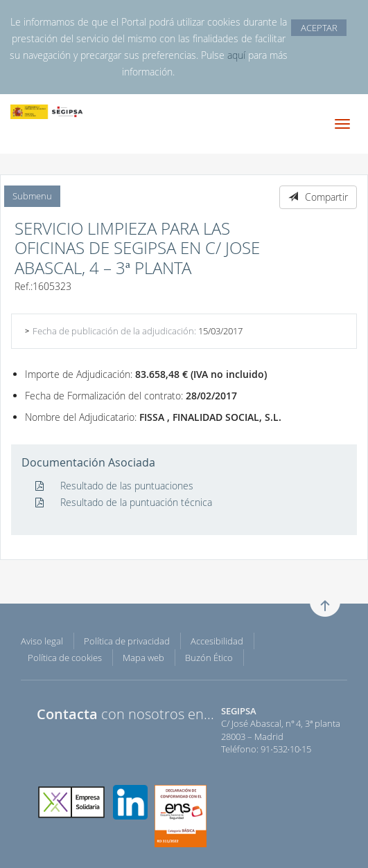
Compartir (318, 197)
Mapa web (143, 658)
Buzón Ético (209, 658)
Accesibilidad (217, 641)
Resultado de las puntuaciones (114, 486)
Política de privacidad (127, 641)
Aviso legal (42, 641)
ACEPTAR (319, 28)
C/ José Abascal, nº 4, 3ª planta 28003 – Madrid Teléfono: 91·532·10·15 (281, 730)
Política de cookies (65, 658)
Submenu (32, 196)
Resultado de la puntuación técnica (124, 502)
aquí (236, 55)
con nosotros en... (125, 714)
